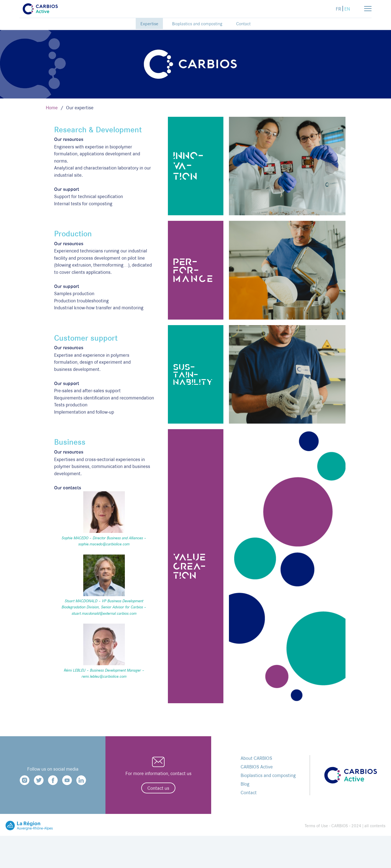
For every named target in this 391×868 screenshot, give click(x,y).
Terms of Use (316, 826)
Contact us (158, 788)
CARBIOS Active (257, 767)
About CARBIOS (256, 758)
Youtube (67, 780)
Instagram (25, 780)
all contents (375, 826)
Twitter (39, 780)
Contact (243, 24)
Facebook (53, 780)
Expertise (149, 24)
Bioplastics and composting (197, 24)
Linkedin (81, 780)
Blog (245, 784)
